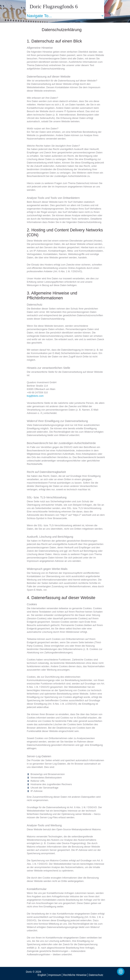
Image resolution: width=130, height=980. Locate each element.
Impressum (55, 975)
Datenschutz (96, 975)
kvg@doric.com (35, 396)
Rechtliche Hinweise (75, 975)
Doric (29, 972)
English (42, 975)
